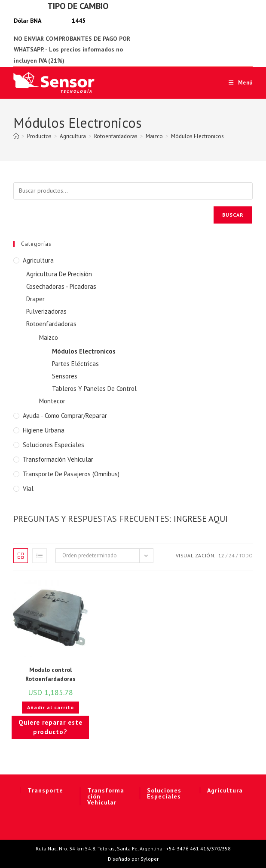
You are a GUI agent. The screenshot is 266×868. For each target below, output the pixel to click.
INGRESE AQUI (201, 519)
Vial (28, 488)
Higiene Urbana (44, 430)
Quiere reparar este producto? (50, 727)
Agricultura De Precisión (59, 274)
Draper (35, 299)
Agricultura (38, 260)
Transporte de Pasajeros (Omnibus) (71, 474)
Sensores (65, 376)
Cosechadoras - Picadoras (61, 286)
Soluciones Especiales (54, 445)
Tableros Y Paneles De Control (94, 389)
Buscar (233, 215)
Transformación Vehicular (58, 459)
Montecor (52, 401)
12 (221, 555)
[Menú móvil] (237, 83)
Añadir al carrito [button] (50, 707)
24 (232, 555)
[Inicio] (16, 136)
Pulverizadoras (46, 311)
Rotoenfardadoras (51, 324)
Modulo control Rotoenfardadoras (50, 674)
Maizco (49, 337)
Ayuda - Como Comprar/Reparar (65, 416)
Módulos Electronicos (197, 136)
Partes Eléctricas (75, 364)
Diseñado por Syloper (133, 859)
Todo (246, 555)
